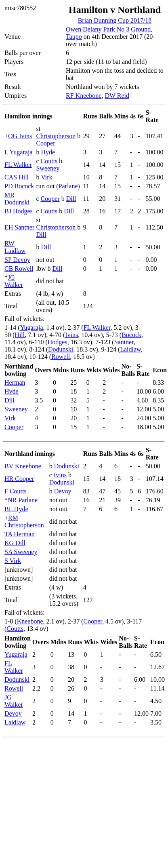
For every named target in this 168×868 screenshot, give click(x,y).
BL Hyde (16, 509)
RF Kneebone (84, 96)
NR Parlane (23, 500)
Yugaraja (32, 328)
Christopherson (56, 136)
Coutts (49, 161)
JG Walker (14, 281)
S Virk (13, 561)
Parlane (68, 186)
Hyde (48, 152)
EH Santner (19, 227)
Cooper (45, 143)
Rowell (61, 357)
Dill (71, 199)
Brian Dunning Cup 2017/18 (115, 20)
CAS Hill (17, 177)
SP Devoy (17, 260)
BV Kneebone (23, 466)
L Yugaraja (18, 152)
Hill (20, 335)
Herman (15, 382)
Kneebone (30, 621)
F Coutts (16, 491)
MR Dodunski (17, 199)
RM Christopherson (24, 521)
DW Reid (117, 96)
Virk (46, 177)
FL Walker (18, 165)
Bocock (131, 335)
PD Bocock (19, 186)
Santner (124, 342)
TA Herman (20, 534)
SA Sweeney (21, 552)
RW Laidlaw (15, 247)
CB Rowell (19, 269)
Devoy (63, 491)
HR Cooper (19, 479)
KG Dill (15, 543)
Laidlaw (130, 349)
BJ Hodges (19, 211)
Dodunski (61, 349)
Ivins (71, 335)
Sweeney (48, 168)
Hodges (58, 342)
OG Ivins (20, 136)
